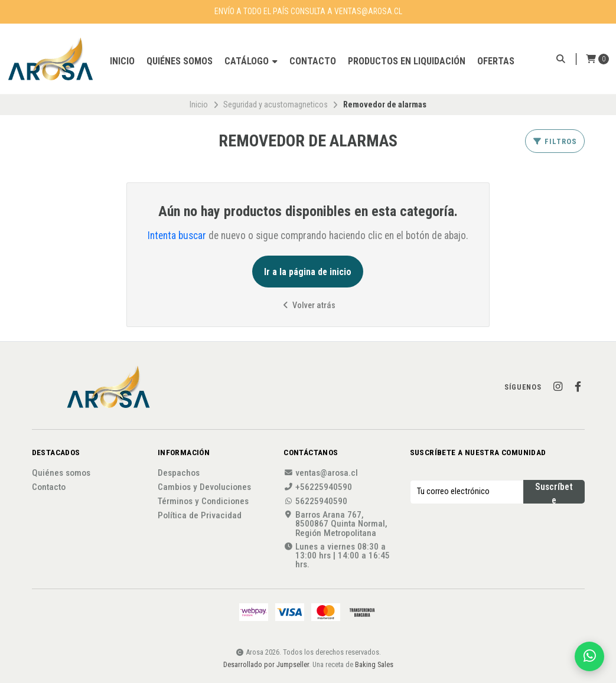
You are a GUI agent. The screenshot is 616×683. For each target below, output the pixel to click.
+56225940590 (318, 487)
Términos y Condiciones (203, 501)
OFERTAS (496, 61)
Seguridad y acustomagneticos (276, 104)
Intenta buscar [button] (177, 236)
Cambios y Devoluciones (204, 487)
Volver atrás (308, 305)
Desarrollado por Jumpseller (266, 664)
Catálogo (251, 61)
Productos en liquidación (407, 61)
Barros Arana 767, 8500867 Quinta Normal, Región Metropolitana (335, 524)
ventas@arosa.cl (321, 473)
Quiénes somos (180, 61)
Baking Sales (374, 664)
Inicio (122, 61)
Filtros (555, 141)
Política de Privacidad (200, 516)
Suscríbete (554, 492)
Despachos (179, 473)
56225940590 (315, 501)
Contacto (313, 61)
